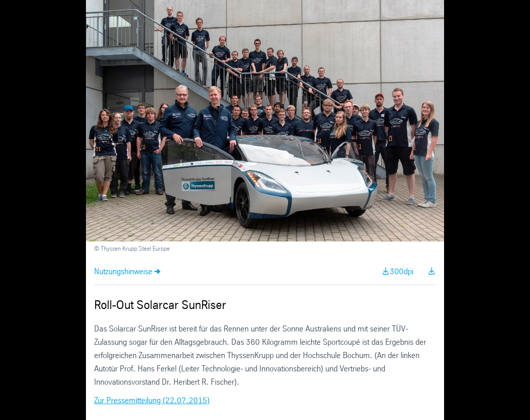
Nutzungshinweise (123, 272)
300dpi (402, 272)
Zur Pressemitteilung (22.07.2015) (152, 401)
